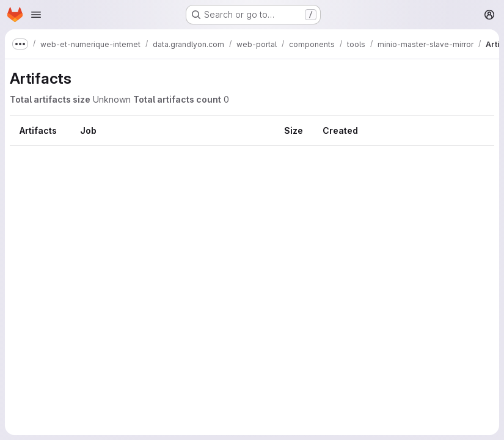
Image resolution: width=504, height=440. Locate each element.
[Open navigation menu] (36, 15)
